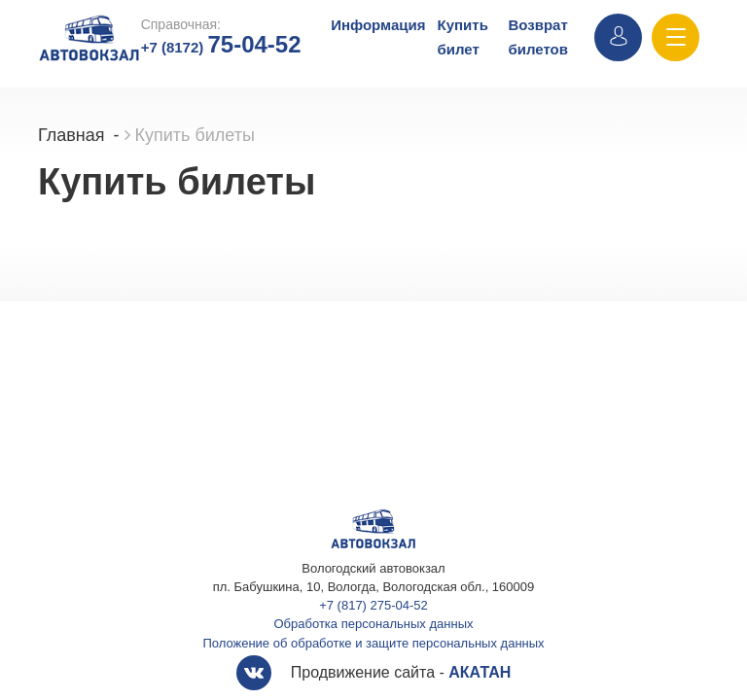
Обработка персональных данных (374, 624)
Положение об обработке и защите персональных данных (373, 643)
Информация (378, 25)
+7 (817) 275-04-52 (373, 605)
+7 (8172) (221, 47)
